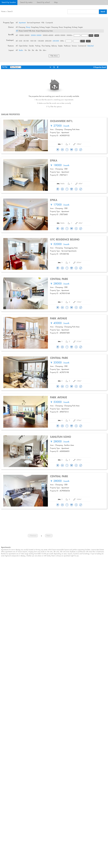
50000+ (70, 35)
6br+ (45, 50)
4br (37, 50)
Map (56, 2)
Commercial (82, 46)
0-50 (20, 41)
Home (3, 12)
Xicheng (42, 27)
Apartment (22, 23)
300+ (62, 41)
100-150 (33, 41)
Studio (21, 50)
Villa (43, 23)
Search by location (9, 2)
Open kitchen (23, 46)
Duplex (60, 46)
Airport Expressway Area (44, 31)
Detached (90, 46)
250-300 (56, 41)
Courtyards (49, 23)
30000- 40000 (48, 35)
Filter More (54, 56)
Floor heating (46, 46)
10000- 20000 (24, 35)
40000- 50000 (60, 35)
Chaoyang (22, 27)
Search (10, 12)
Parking (38, 46)
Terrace (74, 46)
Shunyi (28, 27)
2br (29, 50)
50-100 (26, 41)
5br (40, 50)
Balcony (54, 46)
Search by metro (26, 2)
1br (26, 50)
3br (33, 50)
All (17, 23)
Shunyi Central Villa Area (27, 31)
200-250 (48, 41)
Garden (31, 46)
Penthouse (67, 46)
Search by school (43, 2)
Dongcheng (35, 27)
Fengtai (48, 27)
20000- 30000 (36, 35)
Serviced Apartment (33, 23)
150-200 (41, 41)
